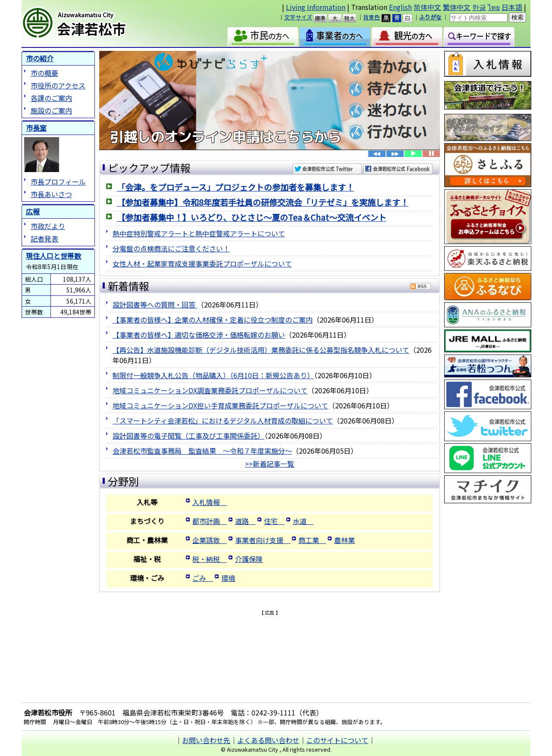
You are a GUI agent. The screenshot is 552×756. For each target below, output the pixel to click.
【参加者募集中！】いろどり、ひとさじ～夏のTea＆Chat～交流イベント (252, 217)
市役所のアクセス (58, 85)
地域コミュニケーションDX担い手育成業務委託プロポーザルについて (220, 405)
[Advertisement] (270, 629)
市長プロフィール (58, 182)
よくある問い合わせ (268, 740)
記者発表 (44, 238)
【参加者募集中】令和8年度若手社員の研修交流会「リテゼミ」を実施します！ (263, 202)
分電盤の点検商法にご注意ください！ (171, 248)
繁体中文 (457, 7)
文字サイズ (298, 17)
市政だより (48, 226)
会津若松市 (95, 24)
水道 (303, 521)
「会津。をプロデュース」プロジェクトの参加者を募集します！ (235, 187)
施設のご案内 (51, 110)
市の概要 (44, 73)
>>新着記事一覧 (270, 464)
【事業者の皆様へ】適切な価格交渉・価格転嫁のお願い (199, 335)
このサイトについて (337, 740)
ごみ (203, 578)
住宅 (274, 521)
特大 (353, 18)
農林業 (345, 540)
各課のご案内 (51, 98)
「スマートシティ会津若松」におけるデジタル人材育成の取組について (223, 420)
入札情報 (210, 502)
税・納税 (210, 559)
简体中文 (427, 7)
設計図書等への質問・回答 (155, 304)
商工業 (312, 540)
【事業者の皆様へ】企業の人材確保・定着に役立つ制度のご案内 (213, 320)
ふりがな (430, 17)
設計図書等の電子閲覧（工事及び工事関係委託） (188, 436)
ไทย (494, 7)
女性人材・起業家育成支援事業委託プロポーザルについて (202, 264)
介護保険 (249, 559)
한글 (479, 7)
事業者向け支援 (263, 540)
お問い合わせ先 (206, 740)
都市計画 (210, 521)
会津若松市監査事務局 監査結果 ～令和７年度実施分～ (202, 451)
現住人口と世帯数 (53, 256)
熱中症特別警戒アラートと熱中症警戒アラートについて (199, 233)
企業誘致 (210, 540)
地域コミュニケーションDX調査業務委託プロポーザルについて (210, 390)
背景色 (372, 17)
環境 (228, 578)
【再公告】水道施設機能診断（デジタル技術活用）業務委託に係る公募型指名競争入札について (261, 350)
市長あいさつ (51, 194)
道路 (245, 521)
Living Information (316, 7)
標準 (324, 18)
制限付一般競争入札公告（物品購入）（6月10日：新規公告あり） (213, 375)
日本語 (512, 7)
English (400, 7)
